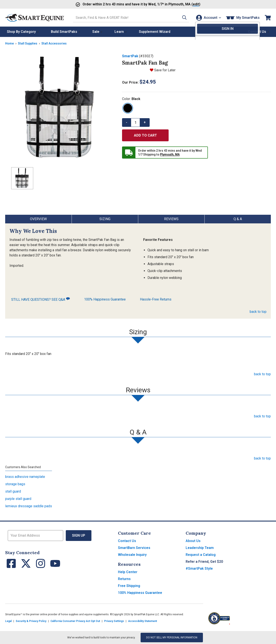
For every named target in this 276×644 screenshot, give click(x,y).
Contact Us (127, 541)
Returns (124, 579)
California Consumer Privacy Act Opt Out (75, 621)
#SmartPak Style (199, 568)
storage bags (15, 484)
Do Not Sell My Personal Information (172, 638)
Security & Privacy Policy (31, 621)
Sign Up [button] (79, 535)
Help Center (128, 572)
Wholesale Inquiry (132, 555)
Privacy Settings (114, 621)
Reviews (171, 219)
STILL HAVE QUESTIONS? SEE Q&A (41, 299)
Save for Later (165, 70)
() (184, 4)
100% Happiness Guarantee (105, 299)
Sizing (105, 219)
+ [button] (145, 122)
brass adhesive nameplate (25, 477)
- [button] (127, 122)
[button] (182, 18)
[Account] (208, 18)
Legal (8, 621)
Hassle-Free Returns (156, 299)
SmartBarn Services (134, 548)
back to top (258, 312)
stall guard (13, 491)
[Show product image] (60, 109)
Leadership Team (200, 548)
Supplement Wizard (155, 32)
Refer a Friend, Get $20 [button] (204, 562)
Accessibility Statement (143, 621)
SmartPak (130, 56)
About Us (193, 541)
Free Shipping (129, 586)
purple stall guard (18, 499)
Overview (38, 219)
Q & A (238, 219)
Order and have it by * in (125, 4)
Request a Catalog (201, 555)
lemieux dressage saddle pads (29, 506)
